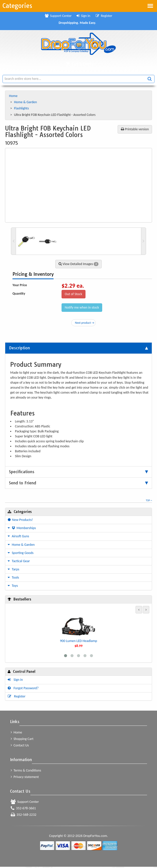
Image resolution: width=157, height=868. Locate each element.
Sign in (83, 16)
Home (14, 96)
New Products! (20, 520)
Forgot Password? (23, 689)
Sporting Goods (21, 553)
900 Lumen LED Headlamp (78, 641)
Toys (13, 586)
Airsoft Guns (18, 536)
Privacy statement (25, 778)
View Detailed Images (79, 264)
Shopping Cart (22, 740)
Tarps (13, 569)
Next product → (85, 323)
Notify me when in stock (82, 307)
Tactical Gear (19, 561)
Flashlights (22, 108)
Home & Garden (26, 102)
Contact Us (20, 746)
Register (104, 16)
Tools (13, 577)
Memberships (22, 528)
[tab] (78, 348)
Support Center (58, 16)
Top (149, 500)
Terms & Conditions (26, 771)
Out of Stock (74, 294)
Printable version (135, 129)
